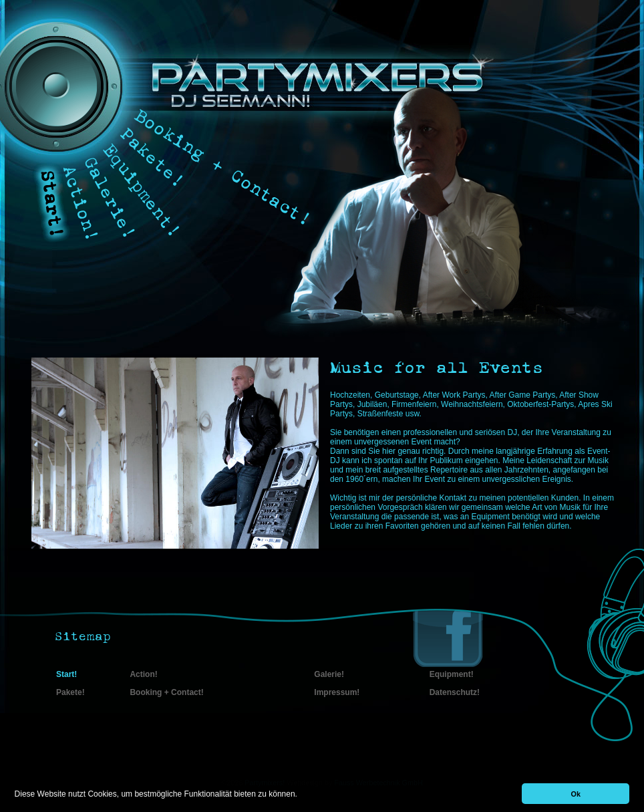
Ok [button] (576, 794)
